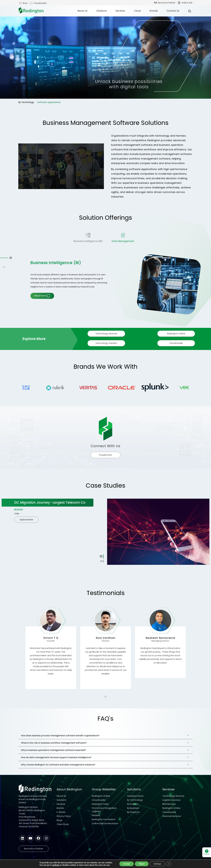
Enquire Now (106, 455)
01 (11, 258)
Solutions (102, 11)
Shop (25, 3)
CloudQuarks (40, 3)
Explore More (26, 520)
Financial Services (172, 816)
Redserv (96, 815)
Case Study (63, 824)
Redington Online (176, 334)
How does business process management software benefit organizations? (60, 736)
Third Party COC (116, 864)
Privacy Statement (37, 864)
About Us (82, 11)
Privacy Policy (64, 816)
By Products (133, 812)
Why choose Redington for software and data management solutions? (58, 765)
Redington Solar (100, 804)
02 (4, 267)
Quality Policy (136, 864)
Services (120, 11)
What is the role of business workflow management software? (54, 743)
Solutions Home (135, 796)
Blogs (59, 820)
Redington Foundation (104, 819)
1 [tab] (102, 556)
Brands (154, 11)
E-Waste (61, 812)
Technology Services (106, 334)
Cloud (137, 11)
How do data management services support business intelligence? (56, 757)
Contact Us (173, 11)
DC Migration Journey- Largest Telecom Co (50, 502)
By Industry (133, 804)
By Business (133, 808)
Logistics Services (171, 800)
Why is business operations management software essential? (53, 750)
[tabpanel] (105, 532)
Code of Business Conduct (90, 864)
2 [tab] (102, 561)
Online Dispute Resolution (105, 823)
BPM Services (169, 804)
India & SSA (187, 3)
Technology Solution (106, 343)
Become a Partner (167, 3)
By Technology (26, 102)
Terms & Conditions (61, 864)
